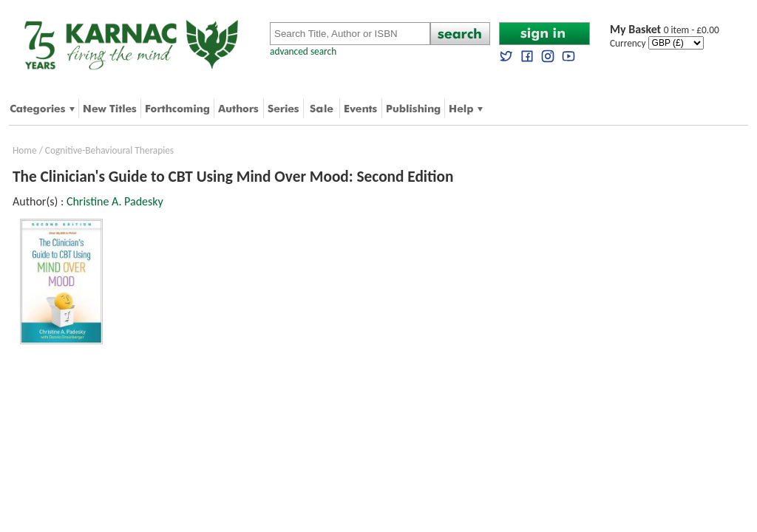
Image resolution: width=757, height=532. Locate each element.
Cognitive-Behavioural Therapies (109, 150)
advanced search (303, 51)
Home (25, 150)
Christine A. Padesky (115, 201)
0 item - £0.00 (665, 30)
